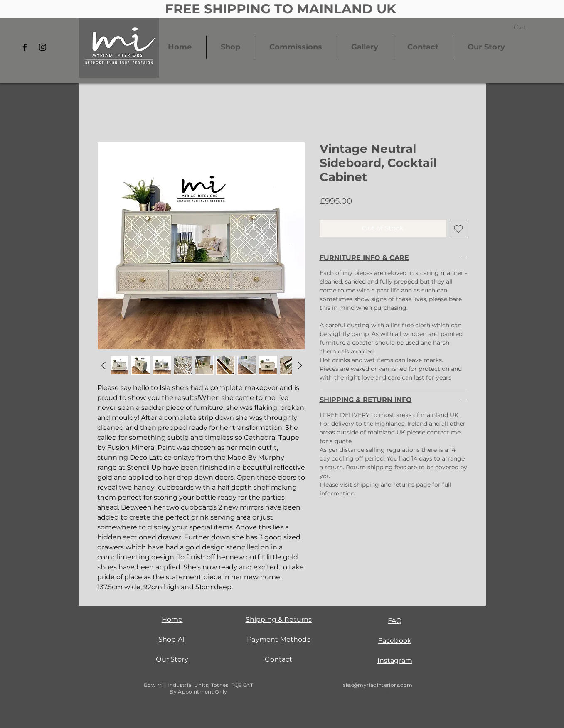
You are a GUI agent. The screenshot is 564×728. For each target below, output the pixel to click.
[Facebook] (25, 47)
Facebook (395, 641)
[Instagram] (43, 47)
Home (172, 619)
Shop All (172, 639)
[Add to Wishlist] (458, 228)
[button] (525, 27)
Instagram (395, 661)
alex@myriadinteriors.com (378, 685)
